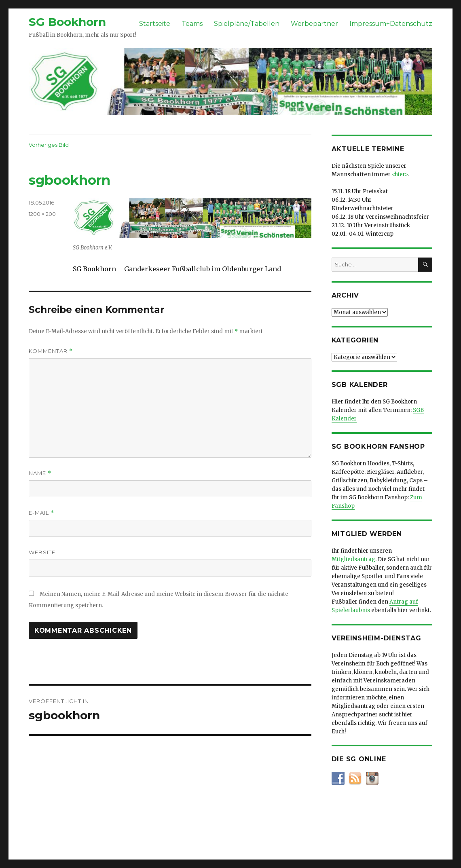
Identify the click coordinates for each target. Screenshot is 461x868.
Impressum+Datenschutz (391, 24)
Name (40, 473)
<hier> (400, 174)
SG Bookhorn (67, 22)
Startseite (155, 24)
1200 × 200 (42, 214)
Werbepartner (314, 24)
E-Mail (41, 513)
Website (42, 552)
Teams (192, 24)
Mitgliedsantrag (353, 559)
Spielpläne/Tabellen (247, 24)
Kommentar (51, 351)
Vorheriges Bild (49, 145)
